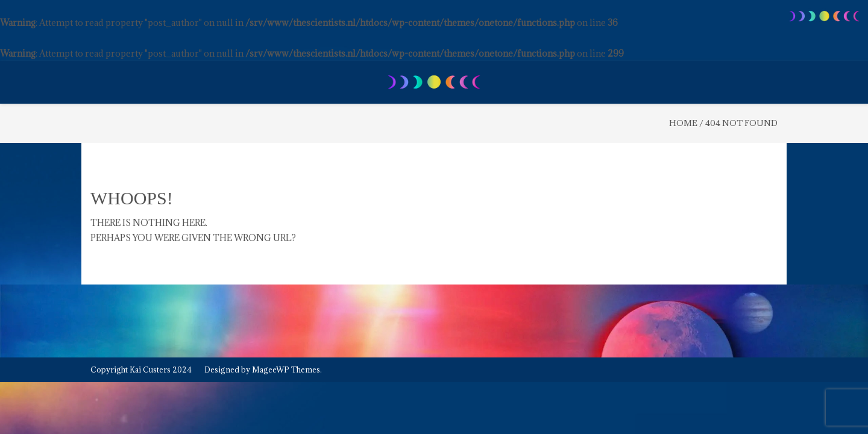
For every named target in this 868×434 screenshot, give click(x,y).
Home (683, 123)
